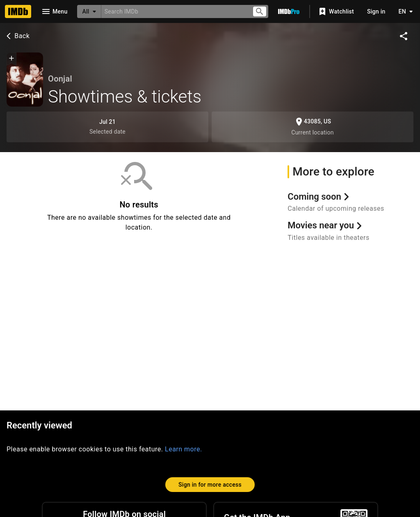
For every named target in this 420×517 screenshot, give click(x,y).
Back (17, 36)
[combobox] (173, 11)
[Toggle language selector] (404, 11)
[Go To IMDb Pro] (289, 11)
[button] (11, 59)
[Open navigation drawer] (54, 11)
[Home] (18, 11)
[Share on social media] (404, 36)
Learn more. (184, 449)
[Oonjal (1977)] (25, 80)
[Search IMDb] (173, 11)
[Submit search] (260, 12)
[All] (89, 11)
